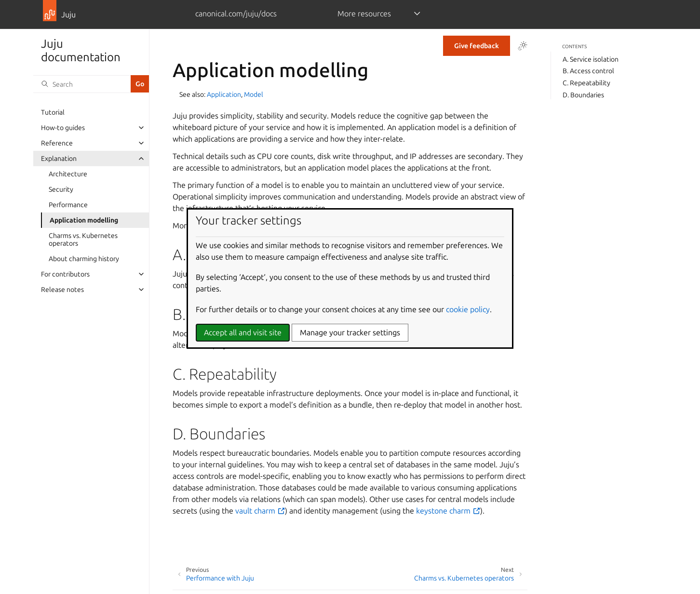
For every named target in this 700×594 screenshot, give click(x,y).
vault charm (260, 511)
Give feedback (477, 46)
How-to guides (63, 128)
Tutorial (53, 112)
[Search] (82, 84)
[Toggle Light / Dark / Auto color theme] (523, 46)
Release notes (62, 290)
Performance (68, 205)
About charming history (84, 259)
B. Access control (588, 71)
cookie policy (468, 309)
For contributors (65, 274)
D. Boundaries (583, 95)
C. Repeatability (586, 83)
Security (61, 189)
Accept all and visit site (243, 332)
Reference (57, 143)
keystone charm (448, 511)
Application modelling (84, 220)
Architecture (68, 174)
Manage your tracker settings (350, 332)
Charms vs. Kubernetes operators (83, 239)
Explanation (59, 158)
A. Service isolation (591, 59)
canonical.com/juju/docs (236, 13)
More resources (364, 13)
